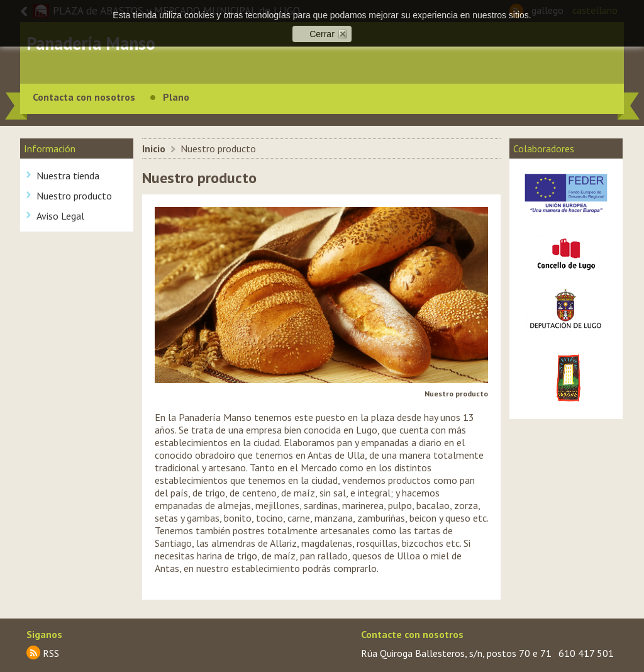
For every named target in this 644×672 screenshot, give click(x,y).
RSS (51, 653)
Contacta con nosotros (84, 97)
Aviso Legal (60, 216)
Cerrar (322, 34)
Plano (176, 97)
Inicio (154, 148)
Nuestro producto (74, 196)
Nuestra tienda (68, 176)
